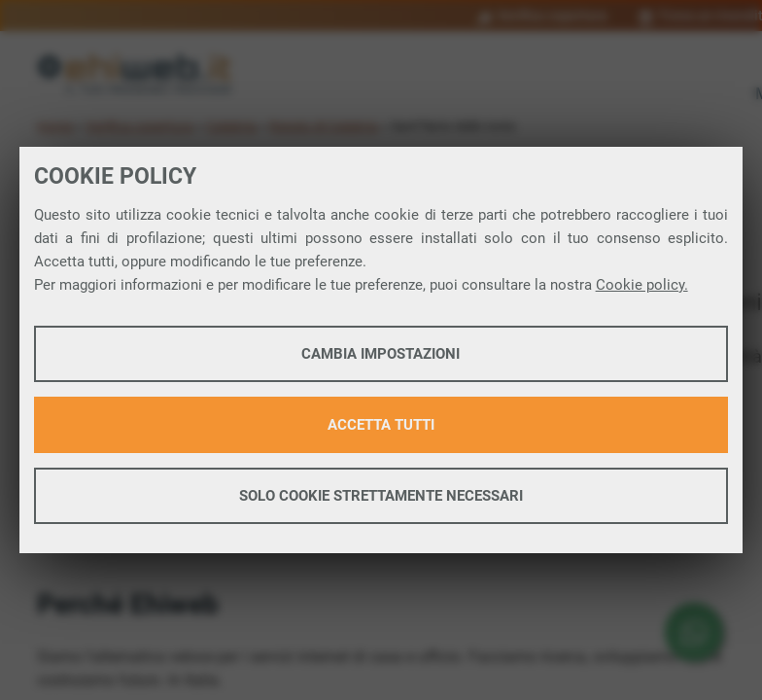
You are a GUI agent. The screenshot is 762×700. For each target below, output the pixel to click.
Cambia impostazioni (381, 354)
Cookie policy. (642, 285)
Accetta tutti (381, 425)
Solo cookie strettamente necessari (381, 496)
